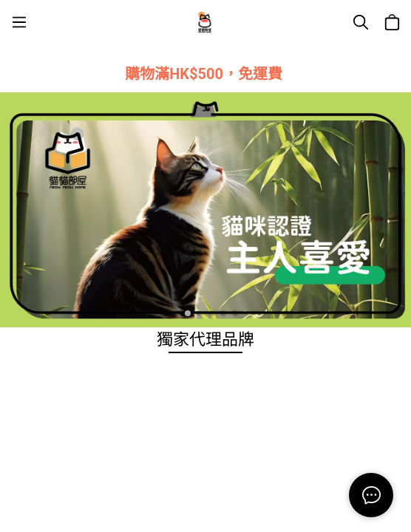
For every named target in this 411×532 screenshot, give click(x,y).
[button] (176, 313)
